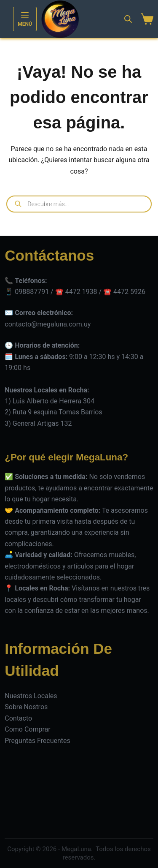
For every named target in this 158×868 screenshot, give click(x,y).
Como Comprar (27, 729)
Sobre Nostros (26, 707)
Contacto (18, 718)
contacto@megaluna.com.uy (48, 324)
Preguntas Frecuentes (37, 741)
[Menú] (25, 19)
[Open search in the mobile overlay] (128, 19)
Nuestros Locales (31, 696)
